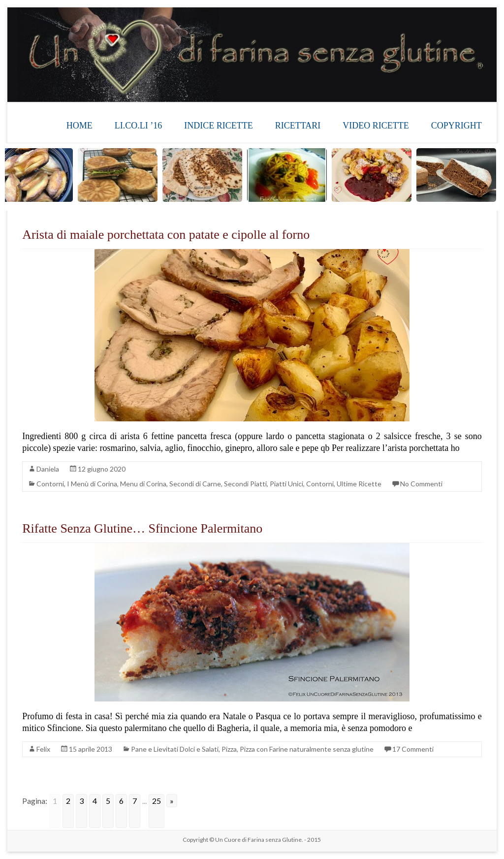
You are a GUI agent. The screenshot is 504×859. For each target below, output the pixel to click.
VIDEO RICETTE (376, 126)
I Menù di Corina (92, 484)
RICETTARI (298, 126)
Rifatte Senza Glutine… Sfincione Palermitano (142, 528)
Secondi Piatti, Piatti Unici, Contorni (279, 484)
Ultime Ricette (359, 484)
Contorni (50, 484)
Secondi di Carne (195, 484)
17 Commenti (413, 749)
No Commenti (421, 484)
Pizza (229, 749)
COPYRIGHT (457, 126)
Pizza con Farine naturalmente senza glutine (307, 749)
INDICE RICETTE (218, 126)
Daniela (48, 469)
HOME (79, 126)
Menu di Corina (143, 484)
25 (157, 801)
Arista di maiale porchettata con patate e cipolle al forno (166, 235)
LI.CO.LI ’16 (138, 126)
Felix (43, 749)
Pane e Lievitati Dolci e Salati (175, 749)
